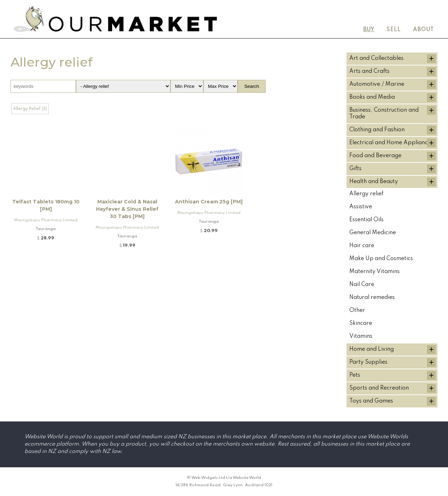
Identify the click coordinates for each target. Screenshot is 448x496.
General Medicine (373, 233)
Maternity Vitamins (374, 272)
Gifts (355, 169)
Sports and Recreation (379, 388)
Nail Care (362, 285)
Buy (369, 30)
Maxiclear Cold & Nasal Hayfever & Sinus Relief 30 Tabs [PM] (127, 209)
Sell (394, 30)
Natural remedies (372, 298)
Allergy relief (366, 194)
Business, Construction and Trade (384, 114)
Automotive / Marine (377, 84)
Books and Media (372, 97)
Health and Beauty (374, 182)
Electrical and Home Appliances (391, 143)
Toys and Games (371, 401)
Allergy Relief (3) (30, 109)
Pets (355, 375)
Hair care (362, 246)
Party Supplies (368, 362)
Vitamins (361, 336)
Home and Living (372, 349)
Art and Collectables (376, 58)
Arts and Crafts (369, 71)
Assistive (361, 207)
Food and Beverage (375, 156)
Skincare (361, 323)
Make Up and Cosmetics (381, 259)
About (423, 30)
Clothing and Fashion (377, 130)
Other (357, 310)
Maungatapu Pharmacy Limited (46, 220)
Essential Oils (366, 220)
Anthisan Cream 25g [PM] (209, 202)
